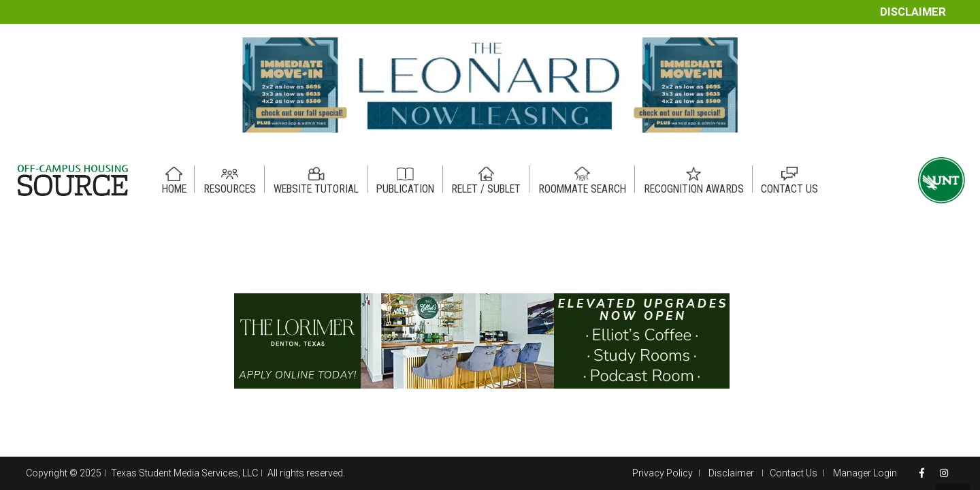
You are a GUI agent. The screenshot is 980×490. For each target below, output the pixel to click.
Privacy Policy (663, 473)
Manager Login (865, 473)
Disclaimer (913, 12)
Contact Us (794, 473)
